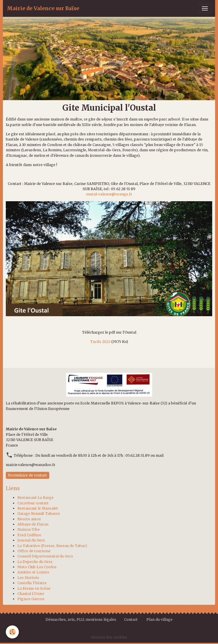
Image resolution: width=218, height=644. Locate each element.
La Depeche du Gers (35, 562)
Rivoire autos (29, 519)
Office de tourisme (34, 551)
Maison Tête (29, 529)
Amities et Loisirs (33, 572)
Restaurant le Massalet (38, 508)
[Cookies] (12, 632)
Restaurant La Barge (36, 498)
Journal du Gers (31, 540)
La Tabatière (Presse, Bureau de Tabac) (52, 546)
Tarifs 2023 (100, 342)
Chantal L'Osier (31, 594)
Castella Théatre (32, 583)
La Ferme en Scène (34, 588)
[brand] (43, 8)
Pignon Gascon (31, 599)
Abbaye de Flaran (33, 524)
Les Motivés (28, 578)
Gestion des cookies (109, 637)
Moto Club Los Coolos (37, 567)
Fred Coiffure (29, 535)
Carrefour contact (33, 503)
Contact (131, 619)
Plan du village (159, 619)
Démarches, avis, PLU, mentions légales (81, 619)
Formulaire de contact (28, 475)
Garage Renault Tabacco (39, 513)
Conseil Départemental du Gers (45, 556)
